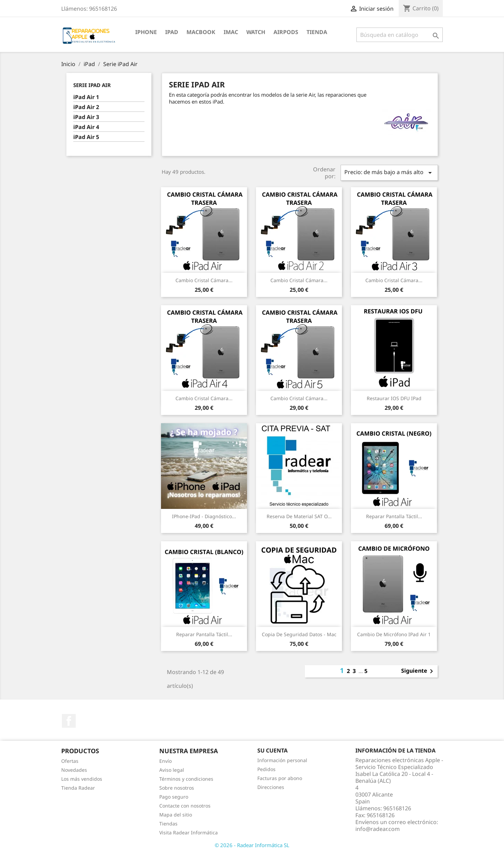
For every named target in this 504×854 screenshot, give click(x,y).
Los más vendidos (82, 779)
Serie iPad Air (92, 85)
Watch (256, 32)
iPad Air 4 (86, 127)
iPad (172, 32)
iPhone (146, 32)
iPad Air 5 (86, 137)
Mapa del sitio (176, 815)
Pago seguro (174, 797)
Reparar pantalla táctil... (394, 516)
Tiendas (168, 824)
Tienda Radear (78, 788)
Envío (165, 761)
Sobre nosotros (177, 788)
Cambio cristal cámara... (204, 280)
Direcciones (271, 787)
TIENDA (317, 32)
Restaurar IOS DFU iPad (394, 398)
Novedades (74, 770)
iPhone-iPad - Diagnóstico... (204, 516)
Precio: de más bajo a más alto (389, 173)
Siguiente (418, 671)
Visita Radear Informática (189, 832)
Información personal (282, 760)
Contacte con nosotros (185, 806)
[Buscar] (400, 35)
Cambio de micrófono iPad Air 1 (394, 634)
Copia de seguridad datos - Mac (299, 634)
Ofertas (70, 761)
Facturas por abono (280, 778)
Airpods (286, 32)
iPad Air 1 (86, 97)
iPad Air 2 (86, 107)
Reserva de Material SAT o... (299, 516)
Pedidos (266, 769)
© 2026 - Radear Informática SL (252, 845)
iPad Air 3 (86, 117)
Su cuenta (272, 750)
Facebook (69, 721)
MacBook (201, 32)
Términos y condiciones (186, 779)
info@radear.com (378, 829)
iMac (231, 32)
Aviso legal (172, 770)
